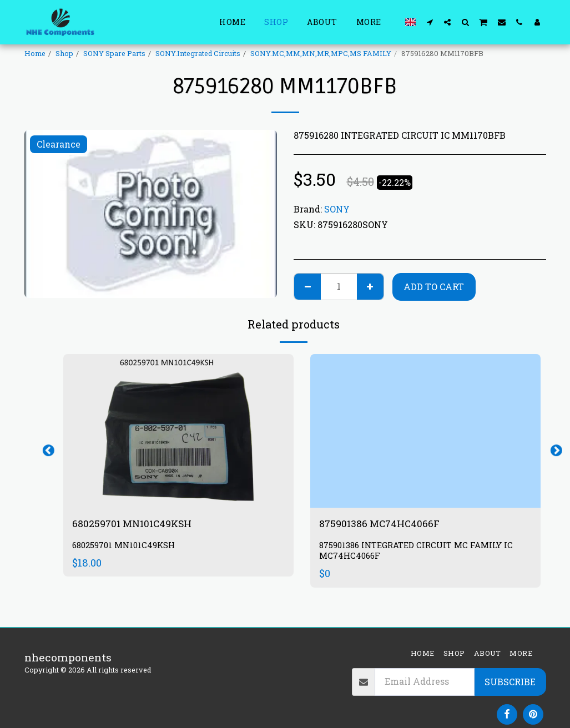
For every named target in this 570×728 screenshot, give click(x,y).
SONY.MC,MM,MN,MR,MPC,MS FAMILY (321, 53)
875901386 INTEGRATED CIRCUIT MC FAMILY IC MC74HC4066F (419, 552)
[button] (430, 22)
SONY (337, 209)
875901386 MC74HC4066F (386, 524)
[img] (178, 431)
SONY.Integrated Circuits (198, 53)
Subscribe (510, 682)
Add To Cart (434, 287)
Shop (64, 53)
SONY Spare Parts (114, 53)
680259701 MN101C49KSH (138, 524)
